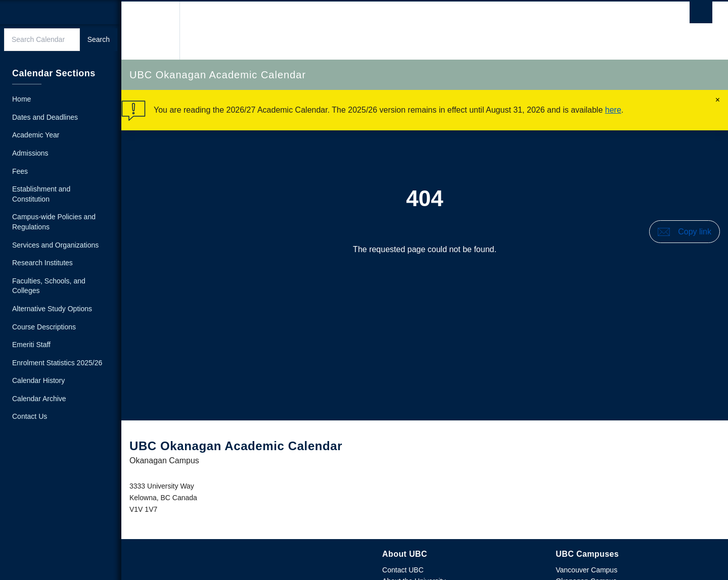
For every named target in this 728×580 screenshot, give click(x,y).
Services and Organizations (55, 245)
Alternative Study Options (52, 309)
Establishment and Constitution (41, 194)
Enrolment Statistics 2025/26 (57, 363)
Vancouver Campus (586, 570)
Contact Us (30, 416)
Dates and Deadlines (45, 117)
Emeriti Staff (31, 345)
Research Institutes (42, 263)
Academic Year (36, 135)
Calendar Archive (39, 399)
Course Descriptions (44, 327)
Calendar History (38, 380)
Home (21, 99)
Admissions (30, 153)
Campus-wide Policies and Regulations (54, 222)
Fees (20, 171)
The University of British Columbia (150, 31)
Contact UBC (403, 570)
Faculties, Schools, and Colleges (49, 286)
